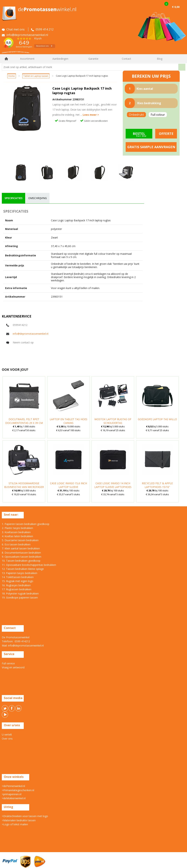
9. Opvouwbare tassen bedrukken (22, 557)
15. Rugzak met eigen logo (18, 581)
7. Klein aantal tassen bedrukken (21, 548)
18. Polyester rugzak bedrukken (20, 593)
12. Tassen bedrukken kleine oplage (23, 569)
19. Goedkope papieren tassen (20, 597)
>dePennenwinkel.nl (13, 786)
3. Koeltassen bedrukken (16, 532)
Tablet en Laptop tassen (36, 76)
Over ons (7, 739)
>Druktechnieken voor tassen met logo (25, 816)
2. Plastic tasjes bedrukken (17, 528)
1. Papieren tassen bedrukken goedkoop (26, 524)
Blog (160, 59)
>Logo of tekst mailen (15, 824)
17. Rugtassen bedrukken (17, 589)
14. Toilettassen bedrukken (18, 577)
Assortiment (27, 59)
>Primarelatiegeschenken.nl (18, 790)
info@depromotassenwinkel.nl (31, 334)
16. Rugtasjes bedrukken (16, 585)
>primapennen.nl (12, 794)
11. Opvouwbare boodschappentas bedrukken (29, 565)
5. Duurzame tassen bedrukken (20, 540)
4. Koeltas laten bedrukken (17, 536)
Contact (126, 59)
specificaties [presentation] (14, 198)
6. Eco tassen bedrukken (16, 544)
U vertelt (7, 735)
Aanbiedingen (60, 59)
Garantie (93, 59)
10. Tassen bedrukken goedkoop (21, 561)
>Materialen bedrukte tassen (19, 820)
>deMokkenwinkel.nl (14, 798)
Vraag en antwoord (13, 667)
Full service (8, 663)
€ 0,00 (176, 7)
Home (6, 59)
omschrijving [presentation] (38, 198)
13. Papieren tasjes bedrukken (20, 573)
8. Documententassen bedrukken (21, 553)
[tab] (14, 198)
